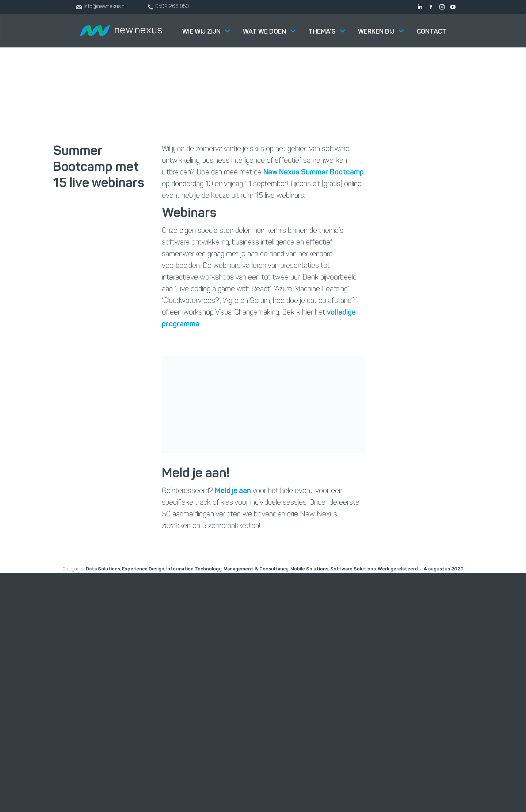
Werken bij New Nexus (336, 675)
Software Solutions (244, 675)
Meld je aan (233, 491)
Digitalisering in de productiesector (242, 754)
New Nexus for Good (334, 712)
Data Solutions (238, 712)
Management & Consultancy (256, 693)
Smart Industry (239, 730)
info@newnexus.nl (419, 715)
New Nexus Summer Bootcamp (314, 173)
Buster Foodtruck (330, 730)
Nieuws (317, 693)
